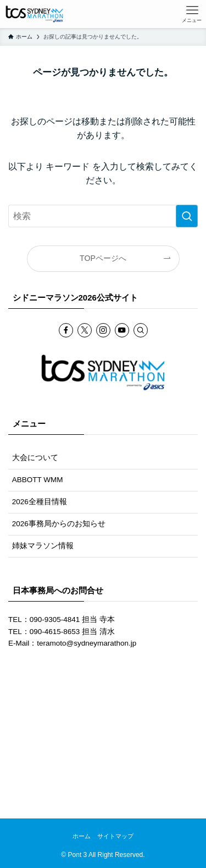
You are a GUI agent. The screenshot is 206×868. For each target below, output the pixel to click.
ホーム (82, 836)
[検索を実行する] (187, 216)
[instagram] (103, 330)
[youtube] (122, 330)
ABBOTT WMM (38, 480)
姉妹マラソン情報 (43, 546)
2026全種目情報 (40, 502)
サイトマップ (115, 836)
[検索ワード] (103, 216)
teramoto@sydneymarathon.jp (87, 643)
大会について (35, 458)
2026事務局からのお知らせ (59, 524)
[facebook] (66, 330)
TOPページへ (103, 258)
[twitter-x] (85, 330)
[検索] (141, 330)
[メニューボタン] (192, 14)
